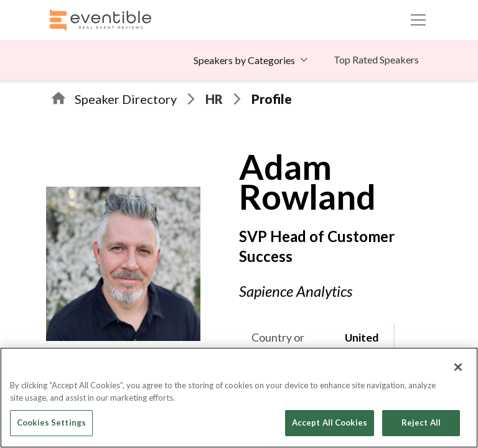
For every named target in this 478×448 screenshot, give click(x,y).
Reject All (421, 422)
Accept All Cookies (330, 422)
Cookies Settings (51, 422)
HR (214, 99)
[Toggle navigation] (418, 20)
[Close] (458, 367)
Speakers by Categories (244, 60)
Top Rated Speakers (376, 59)
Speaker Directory (126, 99)
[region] (239, 398)
